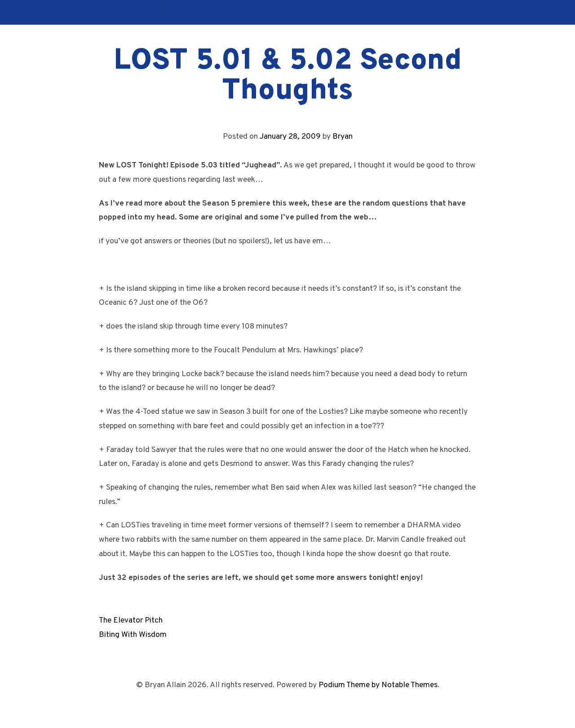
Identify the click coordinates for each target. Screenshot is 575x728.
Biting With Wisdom (133, 635)
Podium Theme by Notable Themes (378, 685)
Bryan (343, 137)
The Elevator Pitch (131, 621)
